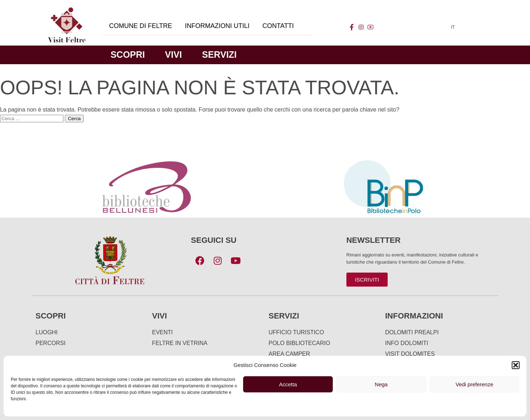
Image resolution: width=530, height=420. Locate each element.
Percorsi (51, 343)
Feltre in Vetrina (180, 343)
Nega (381, 384)
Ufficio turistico (296, 332)
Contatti (278, 26)
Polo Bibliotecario (299, 343)
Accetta (288, 384)
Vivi (173, 55)
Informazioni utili (217, 26)
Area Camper (289, 354)
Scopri (128, 55)
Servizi (219, 55)
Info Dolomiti (407, 343)
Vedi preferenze (474, 384)
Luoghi (46, 332)
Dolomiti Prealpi (412, 332)
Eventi (162, 332)
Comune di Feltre (141, 26)
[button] (516, 365)
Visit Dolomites (410, 354)
